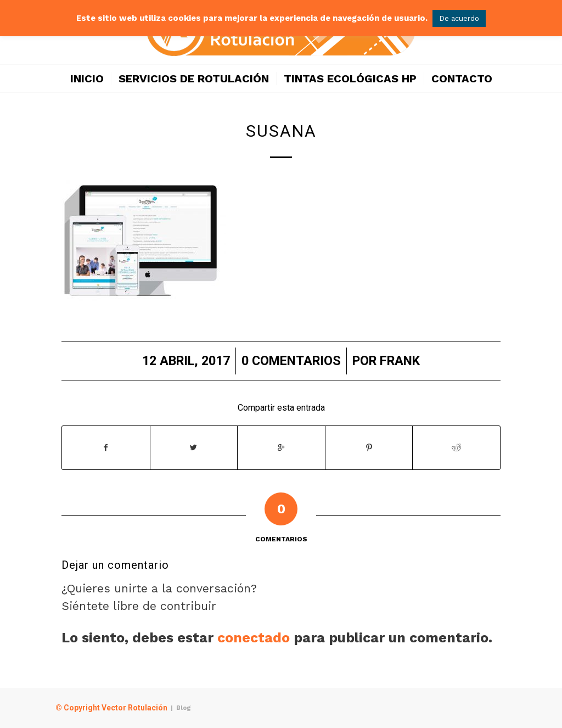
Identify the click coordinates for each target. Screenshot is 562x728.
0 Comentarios (291, 361)
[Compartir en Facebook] (106, 448)
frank (400, 361)
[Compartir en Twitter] (194, 448)
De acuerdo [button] (459, 18)
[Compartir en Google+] (281, 448)
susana (281, 131)
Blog (184, 708)
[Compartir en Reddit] (456, 448)
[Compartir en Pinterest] (369, 448)
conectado (254, 638)
